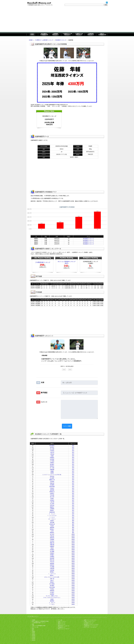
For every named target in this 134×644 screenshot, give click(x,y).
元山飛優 (52, 567)
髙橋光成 (52, 483)
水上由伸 (52, 504)
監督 (33, 624)
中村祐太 (52, 488)
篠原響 (52, 473)
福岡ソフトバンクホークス (90, 620)
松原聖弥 (52, 594)
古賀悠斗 (52, 521)
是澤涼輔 (52, 522)
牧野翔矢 (52, 533)
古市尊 (52, 531)
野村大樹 (52, 560)
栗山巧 (52, 580)
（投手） (67, 263)
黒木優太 (52, 464)
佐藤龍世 (52, 546)
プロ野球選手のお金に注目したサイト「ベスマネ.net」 (32, 34)
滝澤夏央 (52, 550)
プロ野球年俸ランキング (43, 262)
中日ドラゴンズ (62, 624)
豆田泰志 (52, 500)
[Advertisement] (67, 19)
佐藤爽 (52, 471)
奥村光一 (52, 575)
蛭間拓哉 (52, 591)
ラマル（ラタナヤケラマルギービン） (52, 598)
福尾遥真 (52, 563)
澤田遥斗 (52, 582)
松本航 (52, 499)
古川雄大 (52, 592)
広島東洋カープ (62, 627)
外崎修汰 (52, 553)
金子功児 (52, 534)
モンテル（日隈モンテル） (52, 596)
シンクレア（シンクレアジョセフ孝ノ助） (52, 475)
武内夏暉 (52, 485)
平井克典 (52, 495)
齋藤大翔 (52, 543)
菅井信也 (52, 476)
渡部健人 (52, 572)
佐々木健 (52, 468)
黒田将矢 (52, 466)
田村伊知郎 (52, 487)
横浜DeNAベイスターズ (63, 626)
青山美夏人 (52, 446)
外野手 (73, 575)
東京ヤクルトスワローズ (64, 629)
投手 (73, 446)
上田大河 (52, 452)
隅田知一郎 (52, 480)
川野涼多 (52, 536)
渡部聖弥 (52, 601)
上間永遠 (52, 454)
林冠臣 (52, 599)
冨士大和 (52, 497)
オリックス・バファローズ (90, 627)
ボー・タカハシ (52, 519)
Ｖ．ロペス (52, 517)
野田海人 (52, 529)
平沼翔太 (52, 589)
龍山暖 (52, 526)
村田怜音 (52, 565)
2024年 (34, 636)
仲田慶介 (52, 555)
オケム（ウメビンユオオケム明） (52, 577)
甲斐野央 (52, 458)
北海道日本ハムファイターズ (91, 626)
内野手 (73, 534)
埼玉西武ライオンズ (61, 40)
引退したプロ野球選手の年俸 (102, 34)
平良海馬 (52, 481)
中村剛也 (52, 557)
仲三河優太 (52, 584)
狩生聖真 (52, 459)
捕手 (73, 521)
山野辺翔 (52, 569)
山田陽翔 (52, 509)
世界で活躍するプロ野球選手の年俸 (44, 34)
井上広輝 (52, 449)
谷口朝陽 (52, 551)
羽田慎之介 (52, 492)
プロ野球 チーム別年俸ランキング (44, 40)
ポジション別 (35, 627)
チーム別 (60, 620)
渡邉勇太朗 (52, 512)
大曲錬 (52, 456)
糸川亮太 (52, 447)
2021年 (34, 640)
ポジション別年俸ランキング (67, 34)
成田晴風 (52, 490)
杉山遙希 (52, 478)
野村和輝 (52, 558)
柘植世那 (52, 528)
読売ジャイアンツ (62, 622)
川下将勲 (52, 461)
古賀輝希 (52, 540)
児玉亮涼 (52, 541)
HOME (31, 40)
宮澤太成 (52, 505)
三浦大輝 (52, 502)
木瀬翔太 (52, 463)
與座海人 (52, 510)
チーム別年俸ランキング (79, 34)
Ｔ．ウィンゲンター (52, 516)
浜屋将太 (52, 493)
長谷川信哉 (52, 587)
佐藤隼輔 (52, 470)
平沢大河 (52, 562)
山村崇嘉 (52, 570)
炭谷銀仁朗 (52, 524)
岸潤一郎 (52, 579)
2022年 (34, 639)
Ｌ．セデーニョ (52, 574)
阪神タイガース (62, 623)
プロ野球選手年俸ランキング (55, 34)
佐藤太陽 (52, 545)
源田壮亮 (52, 538)
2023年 (34, 637)
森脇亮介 (52, 507)
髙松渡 (52, 548)
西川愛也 (52, 586)
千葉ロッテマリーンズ (89, 622)
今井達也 (52, 451)
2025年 (34, 634)
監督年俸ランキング (90, 34)
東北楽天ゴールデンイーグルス (91, 624)
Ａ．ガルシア (52, 603)
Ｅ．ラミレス (52, 514)
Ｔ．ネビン (52, 604)
